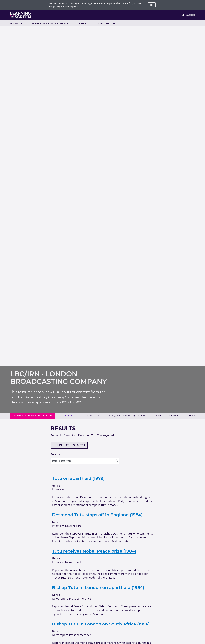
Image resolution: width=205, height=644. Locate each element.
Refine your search (69, 445)
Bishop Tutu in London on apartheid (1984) (98, 587)
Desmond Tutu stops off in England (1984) (97, 515)
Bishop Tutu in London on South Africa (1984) (101, 624)
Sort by (55, 454)
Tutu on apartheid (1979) (78, 478)
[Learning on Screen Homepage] (21, 15)
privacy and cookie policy (66, 6)
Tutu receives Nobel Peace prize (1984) (94, 551)
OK (152, 5)
